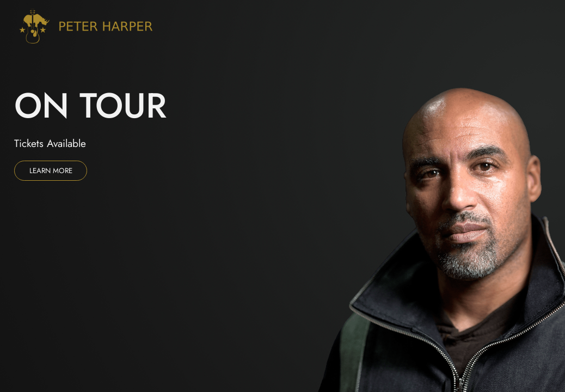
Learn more (51, 171)
